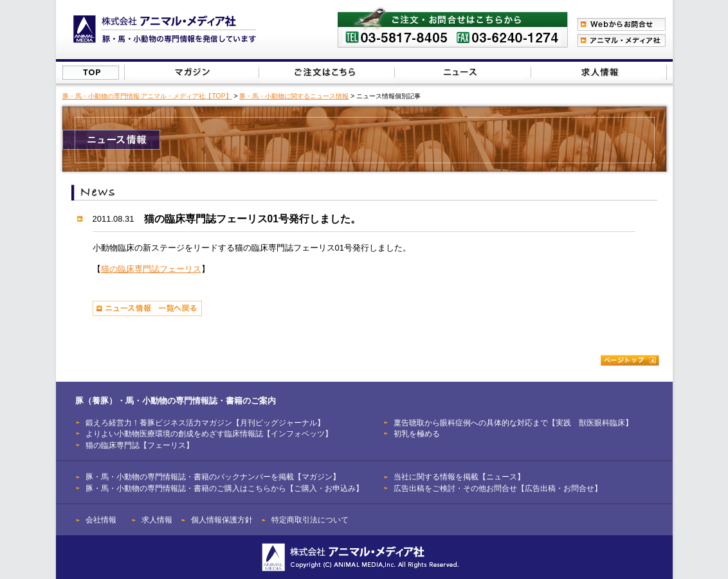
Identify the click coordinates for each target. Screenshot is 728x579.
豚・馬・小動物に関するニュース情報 (294, 96)
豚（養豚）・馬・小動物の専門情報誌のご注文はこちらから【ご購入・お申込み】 (326, 72)
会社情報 (101, 520)
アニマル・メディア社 (622, 40)
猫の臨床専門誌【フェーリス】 (140, 445)
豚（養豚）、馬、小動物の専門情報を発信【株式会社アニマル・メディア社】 (165, 29)
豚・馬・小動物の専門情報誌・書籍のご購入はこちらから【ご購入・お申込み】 (224, 488)
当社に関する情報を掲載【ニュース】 (463, 72)
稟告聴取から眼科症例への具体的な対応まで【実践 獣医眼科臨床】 (513, 423)
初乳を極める (417, 433)
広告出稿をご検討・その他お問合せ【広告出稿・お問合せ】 (498, 488)
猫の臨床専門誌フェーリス (151, 269)
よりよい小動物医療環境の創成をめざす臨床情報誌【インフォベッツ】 (209, 433)
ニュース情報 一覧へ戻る (147, 308)
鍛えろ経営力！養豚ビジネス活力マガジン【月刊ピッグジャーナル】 (205, 423)
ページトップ (630, 360)
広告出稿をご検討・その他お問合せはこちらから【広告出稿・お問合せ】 (598, 72)
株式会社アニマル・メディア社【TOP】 (91, 73)
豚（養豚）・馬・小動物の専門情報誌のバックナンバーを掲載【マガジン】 (192, 72)
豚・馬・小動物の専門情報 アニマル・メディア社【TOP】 (147, 96)
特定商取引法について (310, 520)
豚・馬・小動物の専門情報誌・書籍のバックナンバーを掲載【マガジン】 (213, 477)
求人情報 (157, 520)
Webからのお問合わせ (622, 24)
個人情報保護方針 (222, 520)
